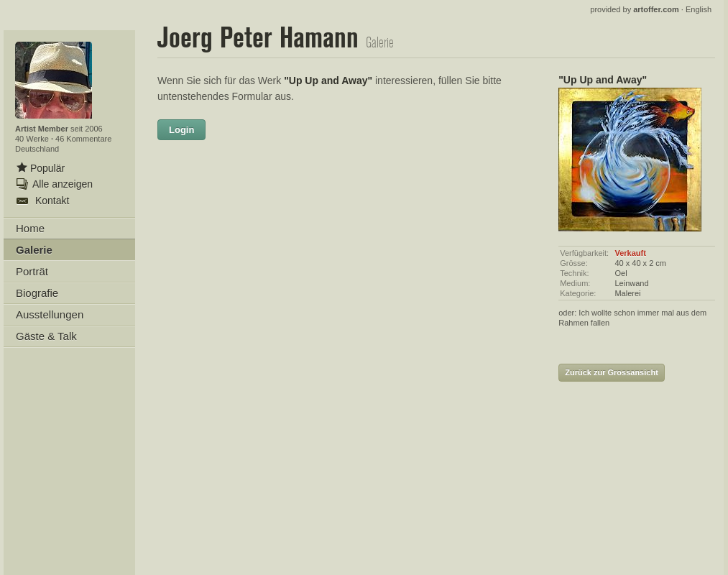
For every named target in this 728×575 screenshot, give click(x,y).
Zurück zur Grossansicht (612, 372)
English (699, 9)
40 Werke (33, 139)
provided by (635, 9)
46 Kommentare (83, 139)
